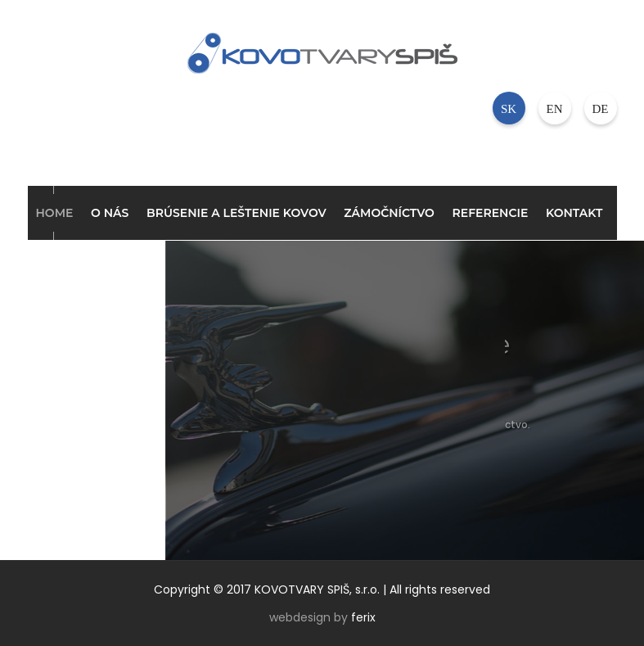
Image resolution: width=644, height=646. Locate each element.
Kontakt (574, 213)
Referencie (491, 213)
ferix (363, 617)
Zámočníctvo (389, 213)
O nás (110, 213)
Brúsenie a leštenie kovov (236, 213)
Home (55, 213)
